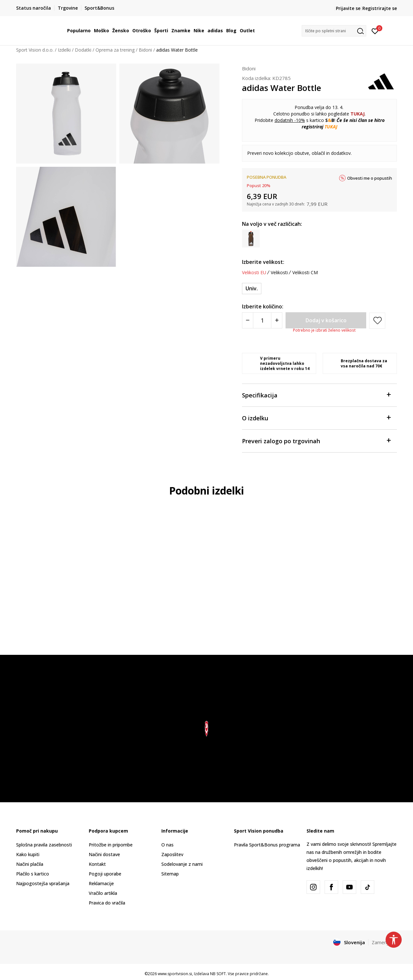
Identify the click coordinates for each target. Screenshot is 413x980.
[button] (334, 31)
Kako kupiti (28, 854)
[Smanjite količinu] (248, 320)
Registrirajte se (380, 8)
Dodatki (83, 50)
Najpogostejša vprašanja (43, 883)
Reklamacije (101, 883)
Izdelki (64, 50)
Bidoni (145, 50)
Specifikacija (316, 395)
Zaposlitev (172, 854)
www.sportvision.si (175, 974)
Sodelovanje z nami (182, 864)
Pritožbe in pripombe (111, 845)
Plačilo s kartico (33, 874)
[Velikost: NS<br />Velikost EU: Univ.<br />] (252, 289)
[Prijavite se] (375, 31)
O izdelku (316, 418)
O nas (167, 845)
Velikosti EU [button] (254, 273)
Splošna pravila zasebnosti (44, 845)
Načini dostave (104, 854)
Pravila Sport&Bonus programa (267, 845)
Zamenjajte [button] (384, 942)
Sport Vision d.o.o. (35, 50)
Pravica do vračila (107, 903)
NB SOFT (218, 974)
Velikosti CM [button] (305, 273)
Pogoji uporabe (105, 874)
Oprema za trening (115, 50)
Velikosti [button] (279, 273)
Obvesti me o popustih (370, 178)
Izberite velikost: (263, 262)
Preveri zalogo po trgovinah (316, 440)
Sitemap (170, 874)
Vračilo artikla (103, 893)
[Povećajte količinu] (277, 320)
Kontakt (97, 864)
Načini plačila (30, 864)
